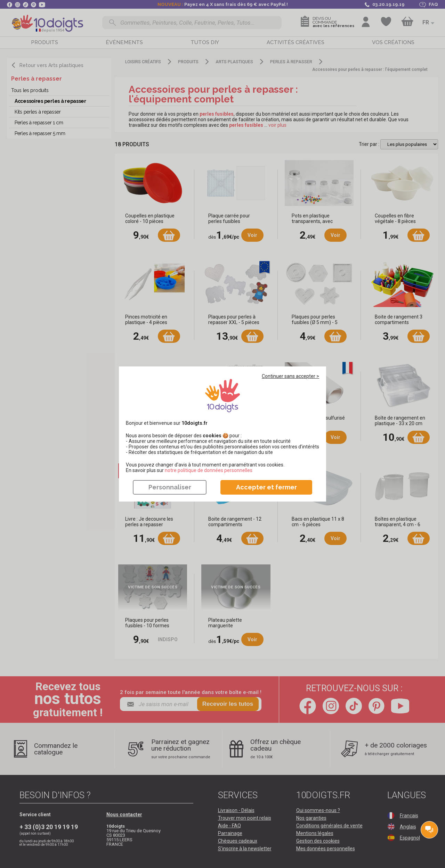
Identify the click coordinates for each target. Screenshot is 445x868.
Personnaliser (170, 487)
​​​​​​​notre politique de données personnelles (209, 470)
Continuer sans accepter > (290, 376)
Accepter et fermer (266, 487)
